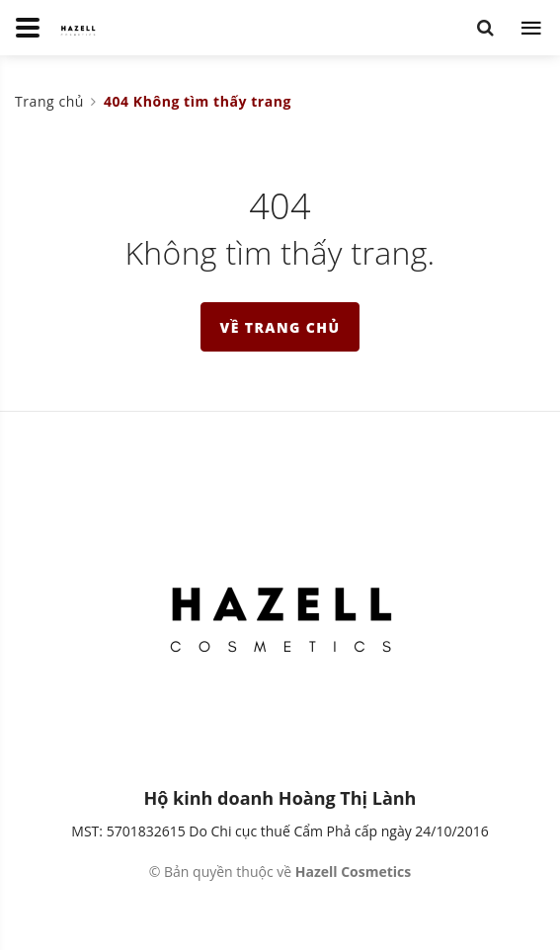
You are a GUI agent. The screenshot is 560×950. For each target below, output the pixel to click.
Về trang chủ (280, 327)
